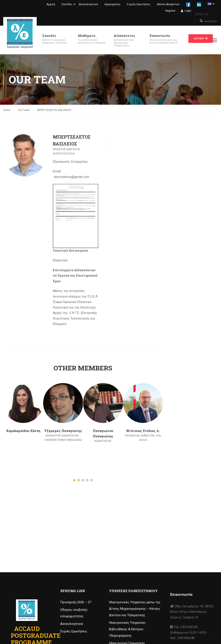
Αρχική (51, 4)
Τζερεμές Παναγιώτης (63, 431)
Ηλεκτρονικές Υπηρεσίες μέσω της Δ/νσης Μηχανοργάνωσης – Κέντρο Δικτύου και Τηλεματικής (135, 609)
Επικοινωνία (160, 36)
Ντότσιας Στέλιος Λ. (143, 431)
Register (170, 11)
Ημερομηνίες (112, 4)
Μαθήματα (87, 36)
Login (188, 11)
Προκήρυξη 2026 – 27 (76, 602)
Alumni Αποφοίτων (168, 4)
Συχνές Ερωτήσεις (139, 4)
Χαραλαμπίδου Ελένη (23, 431)
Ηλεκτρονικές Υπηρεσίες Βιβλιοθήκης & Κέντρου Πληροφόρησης (127, 629)
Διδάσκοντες (124, 36)
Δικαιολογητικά (88, 4)
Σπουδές (67, 4)
